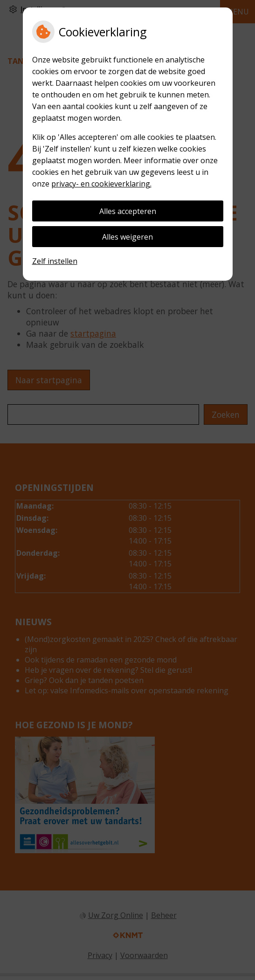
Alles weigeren (127, 237)
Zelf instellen (55, 261)
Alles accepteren (128, 211)
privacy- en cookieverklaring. (101, 184)
